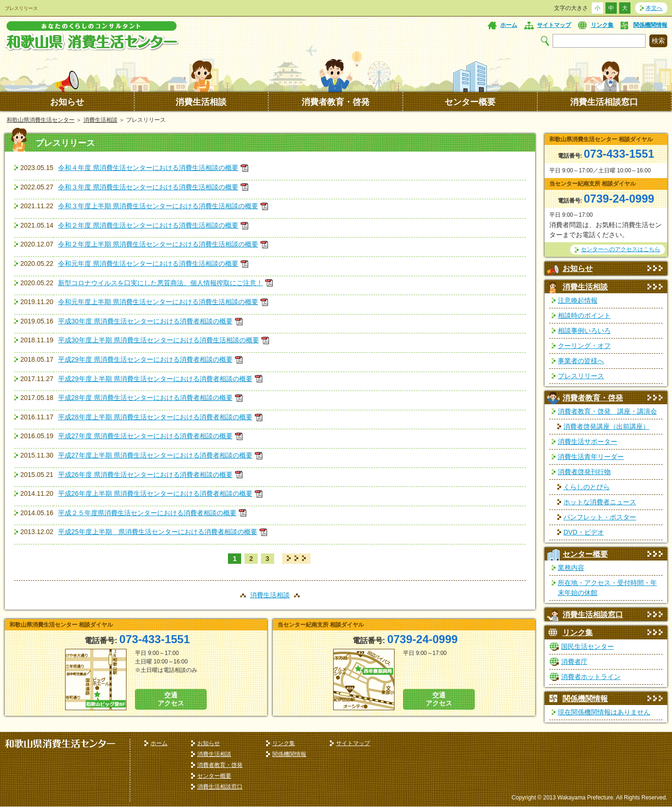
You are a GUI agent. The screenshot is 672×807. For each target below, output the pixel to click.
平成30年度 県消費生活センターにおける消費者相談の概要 (145, 321)
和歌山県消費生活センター (41, 120)
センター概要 (470, 102)
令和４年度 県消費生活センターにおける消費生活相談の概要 (148, 168)
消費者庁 (574, 662)
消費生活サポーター (588, 442)
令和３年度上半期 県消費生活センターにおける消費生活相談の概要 (158, 206)
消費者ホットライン (591, 677)
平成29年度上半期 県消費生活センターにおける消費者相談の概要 (155, 379)
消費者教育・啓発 (336, 102)
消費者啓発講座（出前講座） (606, 426)
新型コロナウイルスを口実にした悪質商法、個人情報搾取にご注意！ (160, 283)
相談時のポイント (584, 315)
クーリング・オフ (584, 346)
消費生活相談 (201, 102)
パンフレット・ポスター (600, 517)
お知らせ (67, 102)
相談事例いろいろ (584, 331)
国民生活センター (588, 646)
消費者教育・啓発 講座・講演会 (607, 411)
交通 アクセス (171, 699)
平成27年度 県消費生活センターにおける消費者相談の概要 (145, 436)
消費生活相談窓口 (604, 102)
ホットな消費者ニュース (600, 502)
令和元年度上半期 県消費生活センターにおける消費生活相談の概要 (158, 302)
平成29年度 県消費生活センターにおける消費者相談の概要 (145, 359)
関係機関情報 (650, 25)
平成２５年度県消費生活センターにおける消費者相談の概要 (147, 513)
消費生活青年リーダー (591, 457)
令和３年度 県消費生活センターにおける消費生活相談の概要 (148, 187)
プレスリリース (581, 376)
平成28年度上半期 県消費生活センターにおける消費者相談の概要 (155, 417)
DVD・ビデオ (584, 532)
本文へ (654, 8)
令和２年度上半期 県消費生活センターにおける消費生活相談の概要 (158, 244)
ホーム (509, 25)
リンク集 (602, 25)
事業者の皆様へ (581, 361)
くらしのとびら (587, 487)
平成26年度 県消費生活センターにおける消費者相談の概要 (145, 475)
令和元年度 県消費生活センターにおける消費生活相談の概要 (148, 263)
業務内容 (571, 568)
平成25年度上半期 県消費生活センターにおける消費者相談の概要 (158, 532)
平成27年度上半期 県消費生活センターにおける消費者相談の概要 (155, 455)
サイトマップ (554, 25)
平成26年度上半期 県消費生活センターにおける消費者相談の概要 (155, 493)
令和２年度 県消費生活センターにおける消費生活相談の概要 (148, 225)
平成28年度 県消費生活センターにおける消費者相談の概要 (145, 398)
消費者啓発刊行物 (584, 472)
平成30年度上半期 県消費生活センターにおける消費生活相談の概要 (158, 340)
